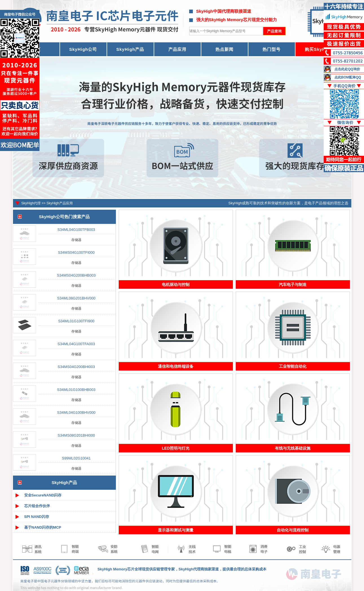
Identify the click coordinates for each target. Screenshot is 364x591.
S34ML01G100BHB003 (76, 390)
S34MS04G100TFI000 (76, 252)
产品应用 (177, 49)
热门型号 (272, 49)
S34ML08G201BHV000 (76, 298)
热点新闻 (224, 49)
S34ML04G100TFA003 (76, 344)
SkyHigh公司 (83, 49)
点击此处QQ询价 (347, 69)
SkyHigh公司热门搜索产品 (64, 217)
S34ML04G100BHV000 (76, 412)
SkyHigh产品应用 (60, 203)
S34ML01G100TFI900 (76, 321)
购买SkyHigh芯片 (323, 49)
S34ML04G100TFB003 (76, 230)
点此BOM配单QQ (348, 77)
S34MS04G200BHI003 (76, 367)
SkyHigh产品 (130, 49)
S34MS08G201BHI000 (76, 435)
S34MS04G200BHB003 (76, 275)
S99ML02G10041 (76, 458)
